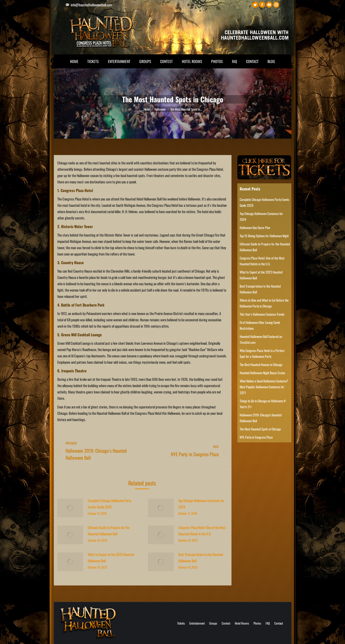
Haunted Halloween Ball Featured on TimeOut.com (261, 339)
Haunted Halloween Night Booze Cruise (262, 373)
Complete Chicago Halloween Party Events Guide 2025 (110, 504)
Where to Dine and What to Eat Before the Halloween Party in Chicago (264, 303)
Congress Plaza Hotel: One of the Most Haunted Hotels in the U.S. (202, 531)
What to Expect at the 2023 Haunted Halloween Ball (111, 557)
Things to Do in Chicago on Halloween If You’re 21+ (263, 404)
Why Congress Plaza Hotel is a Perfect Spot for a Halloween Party (262, 353)
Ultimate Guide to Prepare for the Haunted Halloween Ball (109, 531)
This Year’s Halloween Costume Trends (262, 314)
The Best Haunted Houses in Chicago (261, 365)
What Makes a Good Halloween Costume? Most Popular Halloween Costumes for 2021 (264, 387)
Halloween (160, 109)
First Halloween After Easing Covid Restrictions (260, 325)
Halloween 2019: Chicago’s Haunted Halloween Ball (261, 418)
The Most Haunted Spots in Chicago (260, 429)
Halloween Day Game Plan (255, 228)
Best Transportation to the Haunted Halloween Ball (201, 557)
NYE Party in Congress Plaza (256, 437)
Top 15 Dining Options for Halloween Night (264, 236)
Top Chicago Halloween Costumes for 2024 (201, 504)
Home (147, 109)
